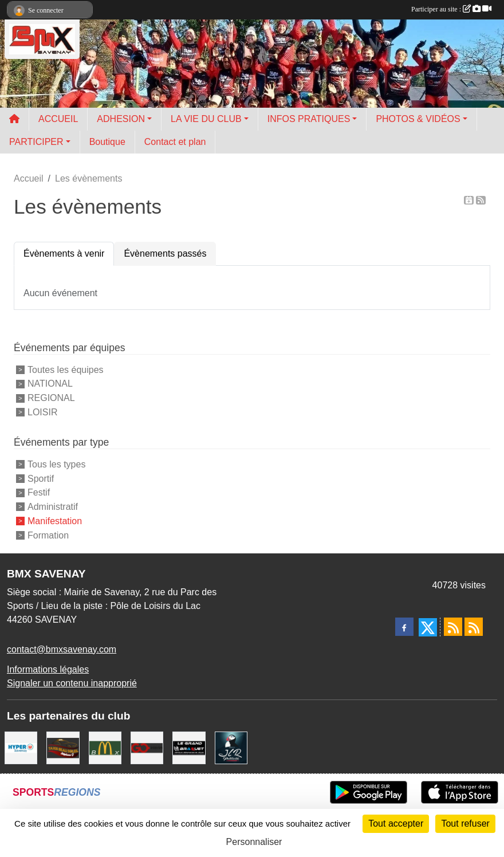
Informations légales (48, 669)
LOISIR (42, 412)
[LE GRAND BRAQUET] (189, 747)
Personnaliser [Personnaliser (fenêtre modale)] (254, 842)
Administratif (53, 507)
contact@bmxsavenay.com (62, 649)
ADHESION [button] (121, 119)
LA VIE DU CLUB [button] (206, 119)
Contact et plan (175, 142)
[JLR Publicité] (231, 747)
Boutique (107, 142)
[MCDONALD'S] (105, 747)
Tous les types (56, 464)
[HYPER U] (21, 747)
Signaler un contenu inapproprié (72, 683)
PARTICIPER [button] (36, 142)
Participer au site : (451, 9)
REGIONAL (51, 398)
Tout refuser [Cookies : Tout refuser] (465, 823)
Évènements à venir (64, 253)
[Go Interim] (147, 747)
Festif (39, 492)
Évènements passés (165, 253)
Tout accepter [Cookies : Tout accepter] (396, 823)
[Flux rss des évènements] (474, 627)
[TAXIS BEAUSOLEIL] (63, 747)
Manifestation (55, 521)
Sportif (41, 478)
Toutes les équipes (66, 369)
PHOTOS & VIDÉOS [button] (418, 119)
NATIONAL (50, 384)
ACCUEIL (58, 119)
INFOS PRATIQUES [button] (309, 119)
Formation (48, 535)
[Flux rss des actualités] (453, 627)
